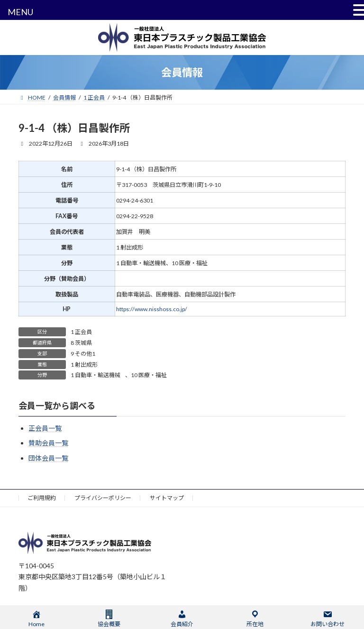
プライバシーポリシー (103, 498)
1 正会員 (81, 332)
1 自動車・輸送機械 (96, 375)
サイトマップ (167, 498)
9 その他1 (83, 354)
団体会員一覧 (48, 458)
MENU (20, 12)
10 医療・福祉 (149, 375)
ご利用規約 (42, 498)
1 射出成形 (84, 365)
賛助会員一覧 (48, 443)
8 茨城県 (81, 343)
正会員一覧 (45, 428)
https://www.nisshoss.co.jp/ (152, 309)
